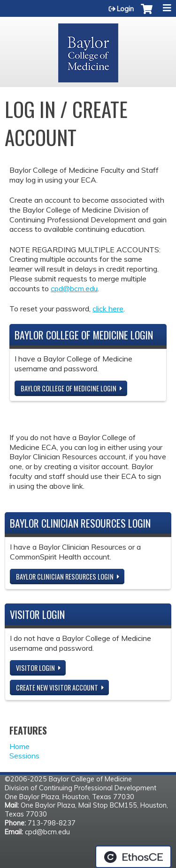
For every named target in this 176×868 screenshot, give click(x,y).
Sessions (24, 756)
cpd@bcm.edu (74, 288)
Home (19, 746)
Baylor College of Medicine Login (69, 388)
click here (108, 309)
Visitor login (35, 668)
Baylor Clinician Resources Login (65, 577)
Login (125, 9)
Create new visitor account (57, 688)
